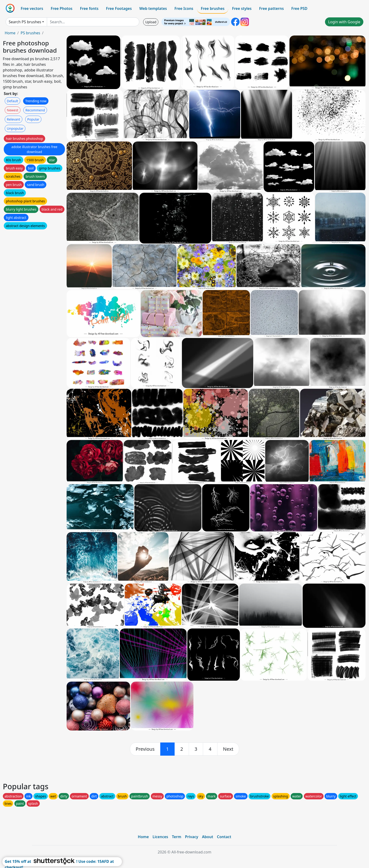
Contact (224, 837)
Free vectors (32, 8)
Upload (151, 22)
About (207, 837)
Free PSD (299, 8)
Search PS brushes (25, 22)
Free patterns (271, 8)
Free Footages (119, 8)
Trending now (36, 101)
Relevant (14, 119)
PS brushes (30, 33)
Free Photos (61, 8)
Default (12, 101)
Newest (13, 110)
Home (10, 33)
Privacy (192, 837)
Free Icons (184, 8)
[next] (228, 749)
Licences (160, 837)
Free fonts (89, 8)
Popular (33, 119)
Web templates (153, 8)
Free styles (242, 8)
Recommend (35, 110)
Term (176, 837)
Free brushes (213, 8)
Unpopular (15, 128)
